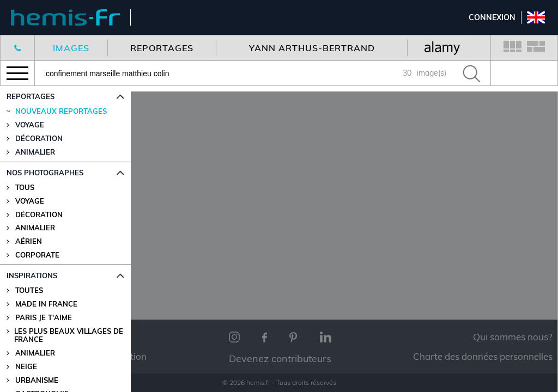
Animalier (35, 228)
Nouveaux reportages (61, 111)
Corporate (37, 255)
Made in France (46, 304)
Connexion (492, 17)
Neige (26, 367)
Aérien (29, 241)
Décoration (39, 215)
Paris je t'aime (44, 318)
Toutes (29, 290)
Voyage (30, 201)
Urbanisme (37, 380)
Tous (25, 188)
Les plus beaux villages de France (69, 335)
